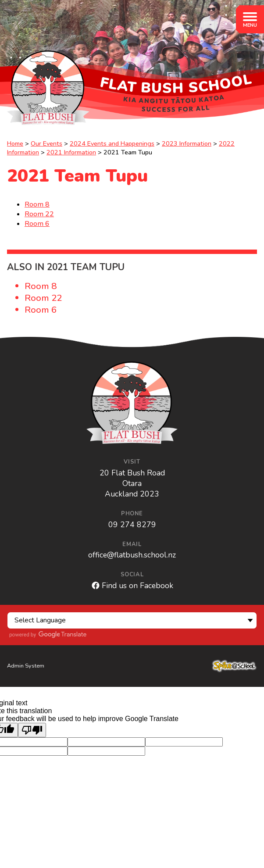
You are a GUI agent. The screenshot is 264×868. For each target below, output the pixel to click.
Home (15, 143)
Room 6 (37, 224)
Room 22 (39, 214)
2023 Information (187, 143)
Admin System (26, 666)
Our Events (46, 143)
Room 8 (37, 204)
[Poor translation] (32, 730)
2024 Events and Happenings (112, 143)
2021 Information (71, 152)
